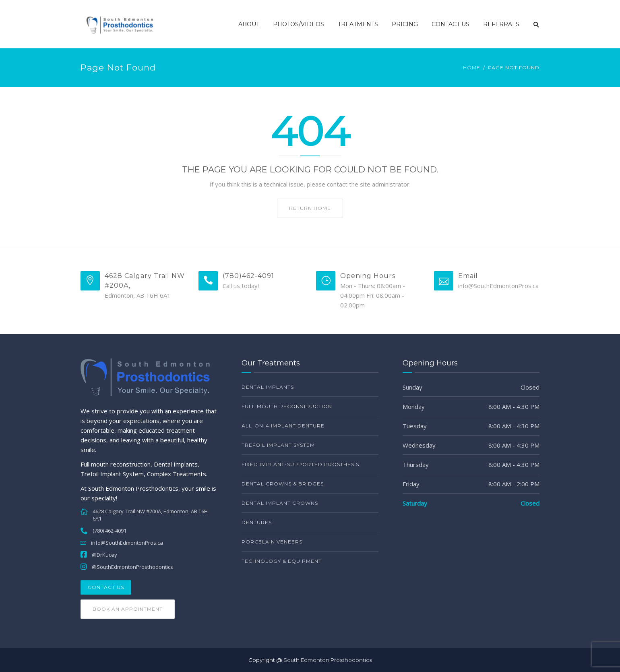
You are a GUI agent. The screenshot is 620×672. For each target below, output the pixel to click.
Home (472, 67)
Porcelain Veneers (272, 542)
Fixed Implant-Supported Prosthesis (300, 464)
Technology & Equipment (282, 561)
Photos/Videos (299, 24)
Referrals (501, 24)
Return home (310, 208)
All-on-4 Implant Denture (283, 426)
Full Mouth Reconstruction (287, 406)
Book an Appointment (128, 609)
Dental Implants (268, 387)
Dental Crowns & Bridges (283, 484)
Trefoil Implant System (278, 445)
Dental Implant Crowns (280, 503)
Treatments (358, 24)
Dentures (257, 522)
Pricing (405, 24)
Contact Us (451, 24)
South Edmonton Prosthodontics (328, 660)
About (249, 24)
